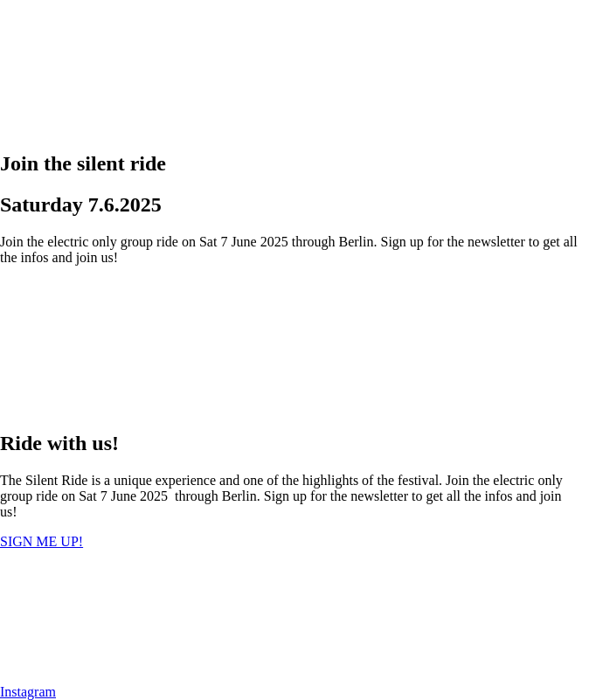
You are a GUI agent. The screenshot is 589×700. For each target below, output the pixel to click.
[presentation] (131, 66)
